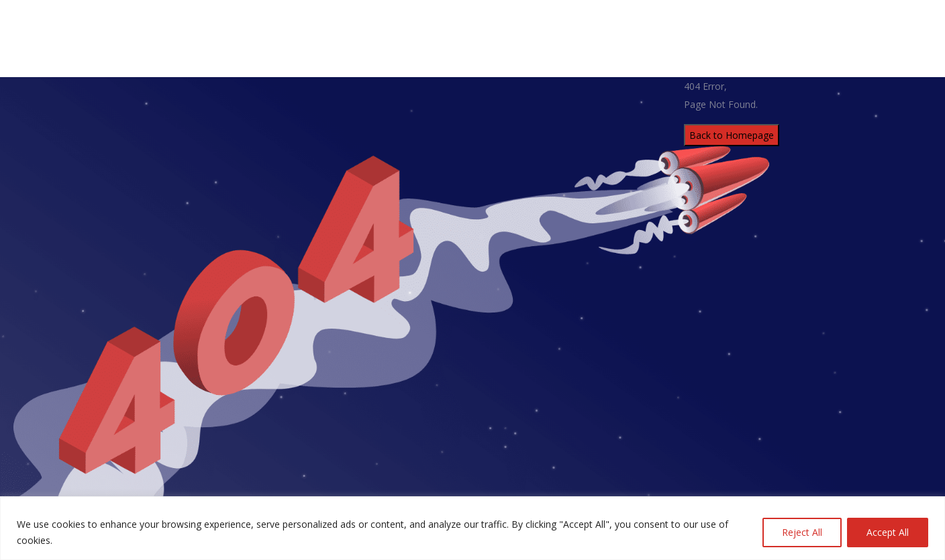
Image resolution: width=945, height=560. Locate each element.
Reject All (802, 532)
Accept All (888, 532)
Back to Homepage (732, 135)
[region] (472, 528)
